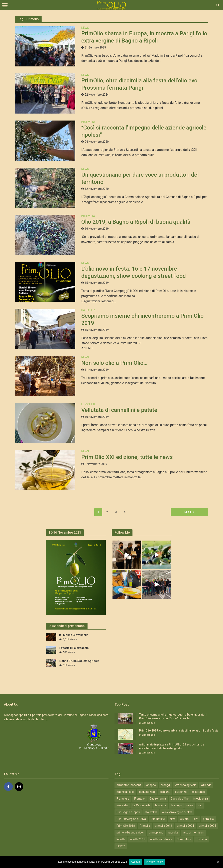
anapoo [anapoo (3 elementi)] (151, 785)
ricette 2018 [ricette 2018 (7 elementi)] (138, 839)
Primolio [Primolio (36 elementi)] (145, 826)
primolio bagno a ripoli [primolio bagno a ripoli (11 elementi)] (130, 832)
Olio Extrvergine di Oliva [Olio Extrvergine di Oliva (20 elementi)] (131, 819)
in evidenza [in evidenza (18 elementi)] (201, 799)
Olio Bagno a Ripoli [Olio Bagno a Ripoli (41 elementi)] (128, 812)
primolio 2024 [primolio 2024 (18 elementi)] (185, 826)
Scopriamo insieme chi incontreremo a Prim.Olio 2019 (142, 319)
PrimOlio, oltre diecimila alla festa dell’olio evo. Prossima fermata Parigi (140, 84)
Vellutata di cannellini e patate (119, 410)
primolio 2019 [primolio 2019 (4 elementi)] (163, 826)
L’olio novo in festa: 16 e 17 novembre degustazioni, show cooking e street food (134, 272)
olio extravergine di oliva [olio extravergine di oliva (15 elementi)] (177, 812)
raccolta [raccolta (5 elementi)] (173, 832)
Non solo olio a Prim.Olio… (114, 363)
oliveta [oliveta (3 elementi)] (184, 819)
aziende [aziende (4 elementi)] (206, 785)
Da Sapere (89, 310)
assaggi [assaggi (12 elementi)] (166, 785)
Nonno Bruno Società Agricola (79, 661)
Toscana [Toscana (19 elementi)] (201, 839)
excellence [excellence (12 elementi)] (198, 792)
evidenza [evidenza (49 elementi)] (181, 792)
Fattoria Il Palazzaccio (74, 648)
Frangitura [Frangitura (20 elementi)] (123, 799)
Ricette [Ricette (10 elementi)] (121, 839)
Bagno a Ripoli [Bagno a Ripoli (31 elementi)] (125, 792)
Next (188, 512)
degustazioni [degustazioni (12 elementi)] (147, 792)
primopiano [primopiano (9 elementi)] (156, 832)
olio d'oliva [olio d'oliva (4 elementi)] (151, 812)
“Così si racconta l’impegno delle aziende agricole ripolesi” (144, 131)
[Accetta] (218, 862)
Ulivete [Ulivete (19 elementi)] (121, 846)
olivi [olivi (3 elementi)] (196, 819)
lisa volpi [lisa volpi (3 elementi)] (176, 805)
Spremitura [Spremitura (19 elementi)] (184, 839)
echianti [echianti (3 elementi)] (165, 792)
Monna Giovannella (74, 635)
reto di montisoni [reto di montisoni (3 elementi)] (194, 832)
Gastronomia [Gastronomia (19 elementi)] (158, 799)
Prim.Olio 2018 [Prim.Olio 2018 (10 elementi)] (126, 826)
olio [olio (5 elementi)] (200, 805)
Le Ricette (89, 404)
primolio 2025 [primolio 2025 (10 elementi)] (207, 826)
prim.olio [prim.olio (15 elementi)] (208, 819)
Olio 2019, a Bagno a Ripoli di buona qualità (136, 222)
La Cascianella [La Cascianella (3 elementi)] (141, 805)
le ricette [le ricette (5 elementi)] (161, 805)
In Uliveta (88, 122)
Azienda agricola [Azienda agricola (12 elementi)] (186, 785)
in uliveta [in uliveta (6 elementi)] (122, 805)
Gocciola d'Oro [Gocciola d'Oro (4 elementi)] (180, 799)
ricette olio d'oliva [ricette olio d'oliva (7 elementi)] (161, 839)
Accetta (135, 862)
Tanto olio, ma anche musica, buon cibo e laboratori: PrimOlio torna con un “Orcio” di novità (173, 716)
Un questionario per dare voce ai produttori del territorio (140, 178)
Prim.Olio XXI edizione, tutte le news (127, 457)
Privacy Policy (154, 862)
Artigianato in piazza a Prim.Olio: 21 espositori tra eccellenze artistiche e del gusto (172, 746)
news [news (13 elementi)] (190, 805)
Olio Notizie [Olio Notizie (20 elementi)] (158, 819)
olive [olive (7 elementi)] (173, 819)
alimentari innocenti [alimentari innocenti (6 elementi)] (129, 785)
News (85, 28)
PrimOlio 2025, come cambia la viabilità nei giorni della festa (179, 731)
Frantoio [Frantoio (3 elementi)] (139, 799)
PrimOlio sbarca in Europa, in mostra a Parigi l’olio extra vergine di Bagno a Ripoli (144, 37)
